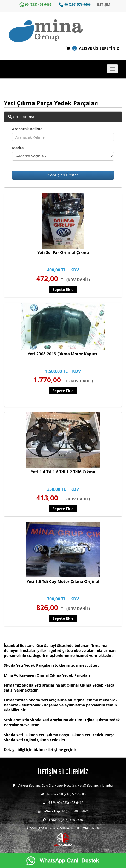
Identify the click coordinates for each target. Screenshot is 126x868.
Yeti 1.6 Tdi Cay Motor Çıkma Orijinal (63, 581)
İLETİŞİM (103, 5)
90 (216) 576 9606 (74, 5)
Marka (18, 148)
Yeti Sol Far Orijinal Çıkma (63, 252)
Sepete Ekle (63, 289)
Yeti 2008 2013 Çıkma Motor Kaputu (63, 354)
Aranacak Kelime (27, 129)
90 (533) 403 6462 (35, 5)
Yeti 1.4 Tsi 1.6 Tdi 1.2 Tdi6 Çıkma (63, 472)
